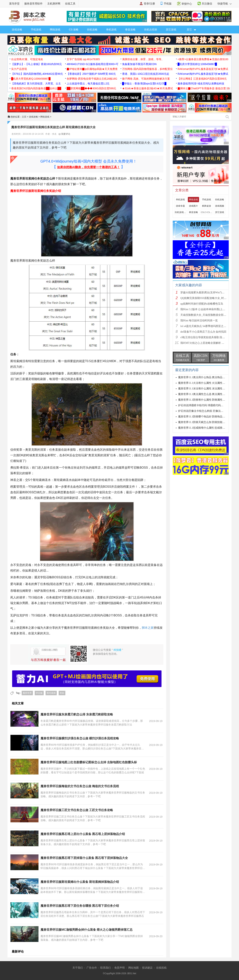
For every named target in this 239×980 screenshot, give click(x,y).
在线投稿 (161, 968)
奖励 (62, 693)
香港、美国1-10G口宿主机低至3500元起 (146, 74)
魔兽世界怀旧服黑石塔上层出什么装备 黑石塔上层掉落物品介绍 (83, 834)
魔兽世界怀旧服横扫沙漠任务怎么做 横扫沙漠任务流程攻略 (80, 738)
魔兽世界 (27, 693)
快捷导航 (225, 4)
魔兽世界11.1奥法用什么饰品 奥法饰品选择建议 (205, 377)
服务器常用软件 (33, 4)
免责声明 (119, 968)
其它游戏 (171, 30)
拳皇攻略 (130, 30)
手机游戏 (36, 30)
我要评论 (64, 134)
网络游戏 (55, 30)
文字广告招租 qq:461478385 (83, 59)
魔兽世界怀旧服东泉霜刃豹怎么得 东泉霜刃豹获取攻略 (77, 714)
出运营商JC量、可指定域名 (27, 59)
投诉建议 (147, 968)
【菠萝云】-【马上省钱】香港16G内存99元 (37, 64)
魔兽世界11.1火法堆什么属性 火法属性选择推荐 (205, 383)
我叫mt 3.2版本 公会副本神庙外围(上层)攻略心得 (208, 309)
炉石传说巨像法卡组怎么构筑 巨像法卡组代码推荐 (207, 411)
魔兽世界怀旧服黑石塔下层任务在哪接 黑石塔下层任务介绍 (80, 906)
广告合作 (92, 968)
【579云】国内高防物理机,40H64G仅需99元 (37, 74)
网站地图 (134, 968)
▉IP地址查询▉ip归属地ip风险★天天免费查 (92, 69)
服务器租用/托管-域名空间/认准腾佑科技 (201, 84)
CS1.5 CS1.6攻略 (207, 212)
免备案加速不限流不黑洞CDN (139, 64)
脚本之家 (148, 628)
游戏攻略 (17, 30)
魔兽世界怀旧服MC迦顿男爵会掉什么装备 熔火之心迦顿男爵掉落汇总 (87, 930)
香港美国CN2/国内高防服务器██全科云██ (36, 88)
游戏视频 (220, 206)
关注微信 (207, 4)
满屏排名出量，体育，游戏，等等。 (143, 59)
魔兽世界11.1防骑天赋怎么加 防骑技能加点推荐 (205, 422)
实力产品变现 (19, 69)
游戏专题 (180, 206)
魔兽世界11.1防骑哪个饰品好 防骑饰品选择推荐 (205, 417)
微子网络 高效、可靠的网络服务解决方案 (146, 79)
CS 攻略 (74, 30)
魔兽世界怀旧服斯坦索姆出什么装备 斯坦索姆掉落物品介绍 (80, 882)
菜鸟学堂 (14, 4)
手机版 (168, 4)
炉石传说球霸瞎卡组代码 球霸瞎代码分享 (202, 405)
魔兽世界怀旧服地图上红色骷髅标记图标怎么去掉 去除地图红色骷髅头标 (89, 762)
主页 (24, 117)
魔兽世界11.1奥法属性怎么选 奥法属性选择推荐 (205, 394)
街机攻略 (92, 30)
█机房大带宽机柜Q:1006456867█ (197, 64)
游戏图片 (193, 206)
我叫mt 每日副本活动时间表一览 (199, 321)
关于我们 (78, 968)
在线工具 (70, 4)
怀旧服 (39, 693)
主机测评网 (54, 4)
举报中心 (187, 4)
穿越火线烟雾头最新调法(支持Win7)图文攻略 (206, 293)
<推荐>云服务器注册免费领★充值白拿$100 (203, 59)
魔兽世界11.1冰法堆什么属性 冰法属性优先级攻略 (207, 389)
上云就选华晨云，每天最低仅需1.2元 (88, 84)
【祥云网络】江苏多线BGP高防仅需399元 (202, 79)
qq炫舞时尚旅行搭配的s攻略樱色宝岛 (202, 304)
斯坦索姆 (51, 693)
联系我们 (105, 968)
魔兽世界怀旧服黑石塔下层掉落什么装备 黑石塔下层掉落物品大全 (84, 858)
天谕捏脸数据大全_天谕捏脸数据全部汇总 (205, 315)
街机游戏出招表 (180, 212)
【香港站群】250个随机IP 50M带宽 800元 (91, 74)
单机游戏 (111, 30)
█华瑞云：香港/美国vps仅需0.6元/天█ (144, 84)
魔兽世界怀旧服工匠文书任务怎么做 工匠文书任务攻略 (77, 810)
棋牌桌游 (207, 206)
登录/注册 (149, 4)
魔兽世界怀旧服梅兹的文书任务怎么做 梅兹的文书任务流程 (80, 786)
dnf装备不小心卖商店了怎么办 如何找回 (203, 332)
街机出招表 (151, 30)
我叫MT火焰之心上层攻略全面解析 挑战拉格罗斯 (209, 343)
